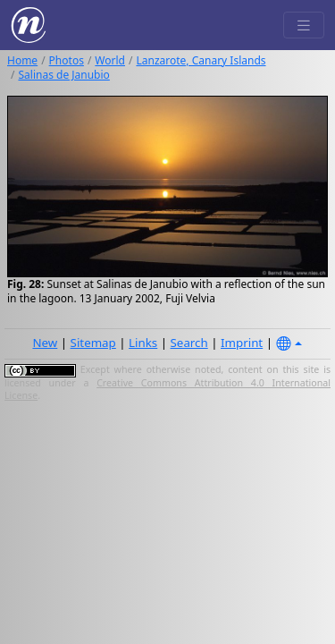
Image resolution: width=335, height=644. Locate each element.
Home (22, 60)
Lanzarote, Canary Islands (201, 60)
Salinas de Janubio (63, 75)
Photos (67, 60)
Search (189, 343)
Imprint (242, 343)
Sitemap (93, 343)
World (110, 60)
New (45, 343)
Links (143, 343)
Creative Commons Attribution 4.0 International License (167, 389)
